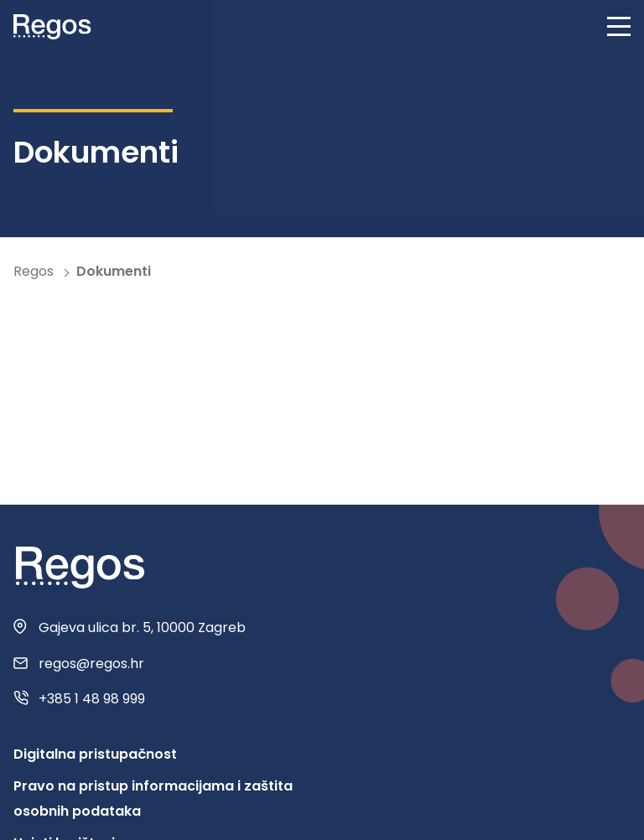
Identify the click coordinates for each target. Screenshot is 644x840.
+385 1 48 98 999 (92, 699)
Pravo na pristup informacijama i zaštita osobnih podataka (153, 799)
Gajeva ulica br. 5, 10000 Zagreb (142, 628)
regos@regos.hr (91, 664)
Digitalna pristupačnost (95, 754)
